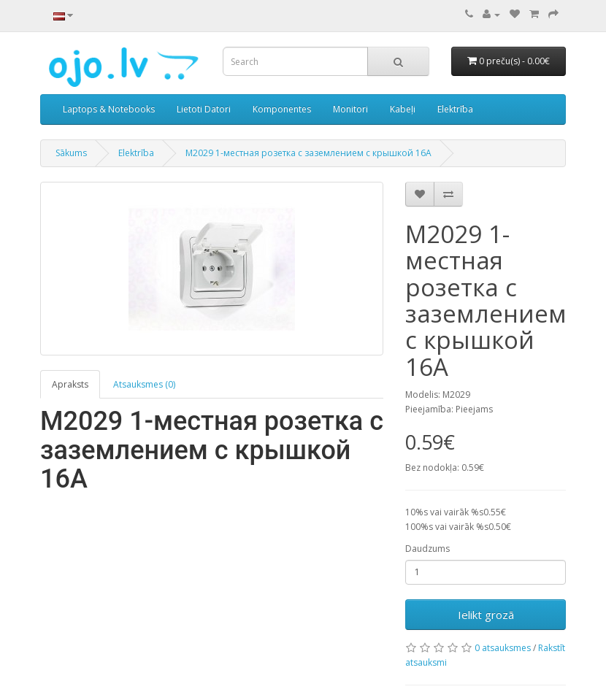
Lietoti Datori (204, 109)
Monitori (350, 109)
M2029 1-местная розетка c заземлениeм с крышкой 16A (308, 153)
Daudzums (427, 549)
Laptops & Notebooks (109, 109)
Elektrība (455, 109)
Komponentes (282, 109)
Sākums (71, 153)
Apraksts (70, 384)
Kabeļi (403, 109)
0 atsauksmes (503, 648)
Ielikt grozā (486, 615)
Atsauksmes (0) (144, 384)
